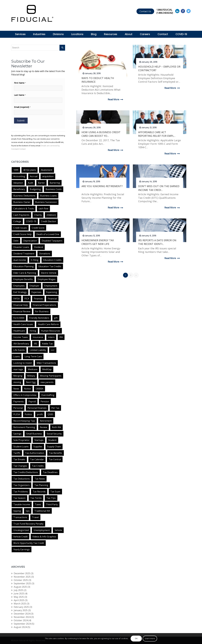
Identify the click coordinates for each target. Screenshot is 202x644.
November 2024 (22, 617)
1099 (16, 170)
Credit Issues (20, 228)
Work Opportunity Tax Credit (29, 543)
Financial (52, 299)
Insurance (38, 337)
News (16, 389)
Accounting (19, 176)
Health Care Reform (48, 324)
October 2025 (21, 580)
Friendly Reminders (39, 318)
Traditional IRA (42, 511)
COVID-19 (31, 221)
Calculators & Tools (24, 209)
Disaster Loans (21, 247)
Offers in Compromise (25, 395)
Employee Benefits (23, 279)
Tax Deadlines (50, 472)
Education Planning (23, 266)
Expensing (52, 292)
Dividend (39, 247)
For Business (42, 311)
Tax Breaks (19, 459)
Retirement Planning (24, 427)
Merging (18, 376)
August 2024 (20, 627)
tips (28, 511)
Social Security (54, 434)
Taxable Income (22, 504)
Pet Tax (55, 408)
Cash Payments (21, 215)
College (17, 221)
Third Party (52, 504)
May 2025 (19, 597)
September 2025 (22, 583)
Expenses (36, 292)
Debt (16, 241)
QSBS (50, 414)
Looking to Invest (23, 363)
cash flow (43, 209)
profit (40, 414)
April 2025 (19, 600)
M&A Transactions (46, 363)
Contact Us (145, 11)
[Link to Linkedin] (177, 11)
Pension (45, 402)
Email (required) (22, 107)
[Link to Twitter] (189, 11)
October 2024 (21, 620)
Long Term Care (33, 356)
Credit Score (38, 228)
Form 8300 (19, 318)
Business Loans (48, 196)
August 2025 (20, 587)
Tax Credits (38, 466)
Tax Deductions (22, 479)
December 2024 (22, 614)
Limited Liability (38, 350)
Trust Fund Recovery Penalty (28, 524)
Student (52, 440)
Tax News (40, 479)
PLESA (17, 414)
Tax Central (55, 459)
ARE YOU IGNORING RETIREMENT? (102, 186)
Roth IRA (56, 427)
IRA (61, 337)
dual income (20, 260)
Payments (19, 402)
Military (31, 376)
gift (56, 318)
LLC (53, 350)
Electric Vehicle (49, 273)
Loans (17, 356)
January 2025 (21, 610)
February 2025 (21, 607)
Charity (38, 215)
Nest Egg (31, 382)
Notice (27, 389)
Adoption (18, 183)
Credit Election (49, 221)
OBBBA (39, 389)
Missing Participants (51, 376)
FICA (27, 299)
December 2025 (22, 573)
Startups (39, 440)
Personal (18, 408)
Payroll (32, 402)
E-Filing (35, 260)
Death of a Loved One (48, 234)
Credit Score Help (22, 234)
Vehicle (58, 530)
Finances (38, 299)
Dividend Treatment (24, 254)
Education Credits (52, 260)
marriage (18, 369)
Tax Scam (55, 492)
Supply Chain (54, 447)
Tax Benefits (56, 453)
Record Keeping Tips (24, 421)
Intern (51, 337)
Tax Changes (20, 466)
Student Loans (21, 447)
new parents (47, 382)
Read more (116, 99)
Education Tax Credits (50, 266)
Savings (17, 434)
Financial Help (21, 305)
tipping (17, 511)
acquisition (48, 176)
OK (136, 638)
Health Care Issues (23, 324)
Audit (31, 183)
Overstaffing (48, 395)
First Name (20, 83)
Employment (51, 286)
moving (17, 382)
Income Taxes (21, 337)
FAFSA (16, 299)
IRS (35, 344)
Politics (28, 414)
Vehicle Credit (20, 537)
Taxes (38, 504)
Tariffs (17, 453)
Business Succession (46, 202)
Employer (34, 286)
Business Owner (22, 202)
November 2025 (22, 577)
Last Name (20, 95)
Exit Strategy (20, 292)
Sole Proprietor (21, 440)
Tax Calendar (37, 459)
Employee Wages (47, 279)
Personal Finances (37, 408)
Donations (45, 254)
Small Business (34, 434)
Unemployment (42, 530)
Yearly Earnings (22, 549)
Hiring (33, 331)
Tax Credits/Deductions (26, 472)
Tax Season (19, 498)
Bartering (55, 183)
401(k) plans (30, 170)
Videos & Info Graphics (44, 537)
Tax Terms (36, 498)
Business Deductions (24, 196)
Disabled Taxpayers (52, 241)
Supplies (38, 447)
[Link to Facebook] (183, 11)
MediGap (47, 369)
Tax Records (39, 492)
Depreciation (30, 241)
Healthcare (19, 331)
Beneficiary (19, 189)
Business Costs (54, 189)
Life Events (19, 350)
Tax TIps (51, 498)
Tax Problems (21, 492)
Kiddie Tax (47, 344)
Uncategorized (21, 530)
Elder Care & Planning (25, 273)
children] (51, 215)
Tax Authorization (35, 453)
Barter (41, 183)
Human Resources (51, 331)
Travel (35, 517)
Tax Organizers (21, 485)
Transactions (20, 517)
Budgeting (35, 189)
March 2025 (20, 604)
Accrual (34, 176)
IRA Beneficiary (21, 344)
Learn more (150, 638)
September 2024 (22, 624)
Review (43, 427)
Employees (19, 286)
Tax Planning (41, 485)
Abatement (47, 170)
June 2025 (19, 594)
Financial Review (22, 311)
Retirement (46, 421)
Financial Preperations (44, 305)
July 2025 (18, 590)
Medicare (33, 369)
